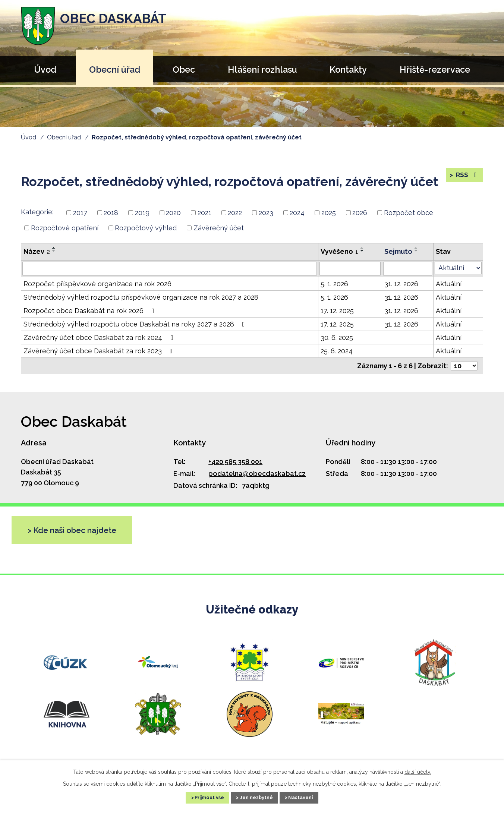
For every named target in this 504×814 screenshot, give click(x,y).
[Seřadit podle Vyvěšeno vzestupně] (362, 248)
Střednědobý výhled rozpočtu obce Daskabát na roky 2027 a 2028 (136, 324)
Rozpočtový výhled (146, 228)
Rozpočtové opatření (65, 228)
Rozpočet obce (409, 213)
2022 (235, 213)
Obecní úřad (115, 70)
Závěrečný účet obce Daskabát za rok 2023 (100, 351)
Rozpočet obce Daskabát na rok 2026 (90, 311)
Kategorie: (37, 212)
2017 (80, 213)
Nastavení (310, 797)
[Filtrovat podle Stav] (458, 268)
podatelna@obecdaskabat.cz (257, 474)
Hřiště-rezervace (435, 70)
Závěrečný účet (219, 228)
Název (37, 251)
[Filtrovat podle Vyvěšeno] (350, 269)
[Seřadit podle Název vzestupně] (54, 248)
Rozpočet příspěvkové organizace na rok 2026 (97, 284)
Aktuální (449, 284)
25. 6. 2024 (337, 351)
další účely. (418, 770)
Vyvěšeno (339, 251)
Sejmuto (398, 251)
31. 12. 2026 (401, 284)
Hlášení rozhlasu (262, 70)
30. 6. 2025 (337, 337)
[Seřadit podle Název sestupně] (54, 251)
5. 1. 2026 (334, 284)
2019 (142, 213)
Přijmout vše (201, 797)
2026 (360, 213)
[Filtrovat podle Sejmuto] (408, 269)
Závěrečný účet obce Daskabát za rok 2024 (100, 337)
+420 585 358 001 (235, 462)
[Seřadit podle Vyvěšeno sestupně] (362, 251)
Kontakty (348, 70)
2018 (111, 213)
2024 (297, 213)
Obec (184, 70)
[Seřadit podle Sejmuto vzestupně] (416, 248)
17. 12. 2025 (337, 311)
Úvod (45, 70)
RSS (467, 178)
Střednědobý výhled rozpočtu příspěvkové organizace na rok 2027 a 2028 (141, 297)
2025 (329, 213)
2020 (173, 213)
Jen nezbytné (257, 797)
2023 (266, 213)
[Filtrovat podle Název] (170, 269)
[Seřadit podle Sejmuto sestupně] (416, 251)
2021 (204, 213)
